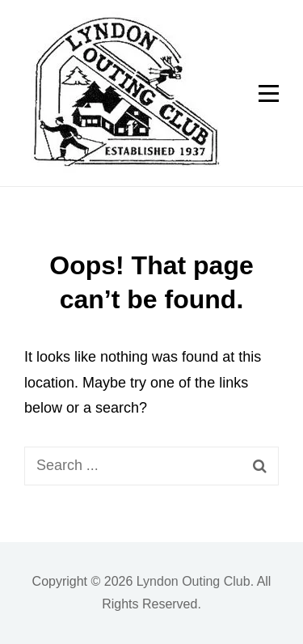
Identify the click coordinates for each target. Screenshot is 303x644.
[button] (122, 93)
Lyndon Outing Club (194, 581)
